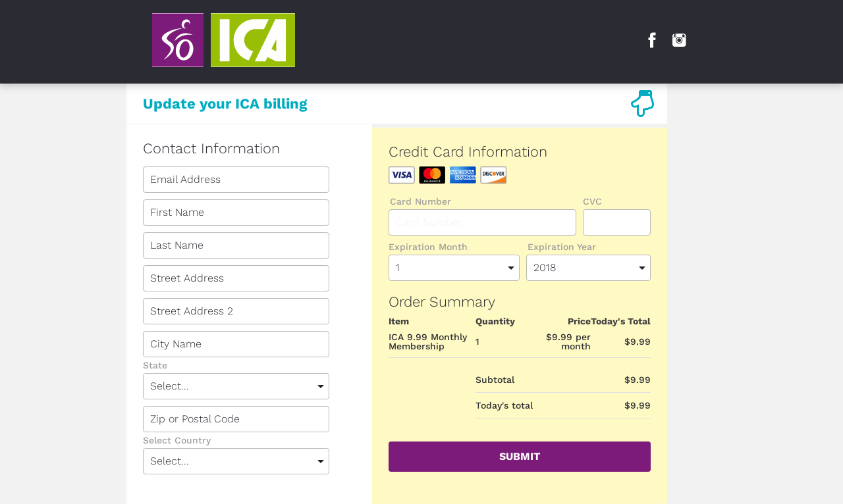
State (155, 365)
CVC (592, 202)
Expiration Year (562, 247)
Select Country (177, 441)
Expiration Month (428, 247)
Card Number (421, 202)
